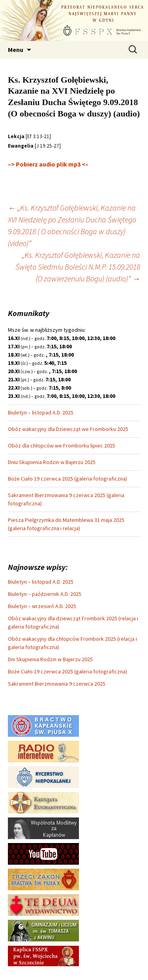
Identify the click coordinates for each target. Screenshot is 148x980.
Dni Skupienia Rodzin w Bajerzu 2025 (50, 659)
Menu (16, 50)
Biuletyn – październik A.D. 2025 (45, 594)
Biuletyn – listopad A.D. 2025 (41, 412)
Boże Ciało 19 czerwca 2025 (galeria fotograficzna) (67, 479)
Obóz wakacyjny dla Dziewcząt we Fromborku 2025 (68, 429)
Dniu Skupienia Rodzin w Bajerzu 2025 (52, 462)
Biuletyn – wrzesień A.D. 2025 (42, 606)
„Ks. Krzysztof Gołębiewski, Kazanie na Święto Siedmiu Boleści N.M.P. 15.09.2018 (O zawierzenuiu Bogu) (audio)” (78, 267)
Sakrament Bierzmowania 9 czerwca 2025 (57, 684)
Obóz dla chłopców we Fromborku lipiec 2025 (62, 446)
